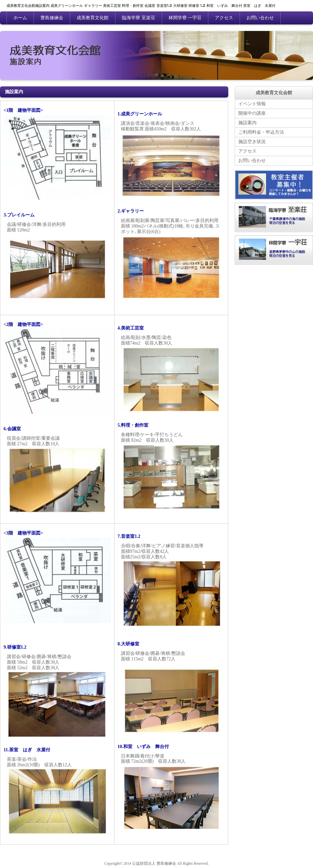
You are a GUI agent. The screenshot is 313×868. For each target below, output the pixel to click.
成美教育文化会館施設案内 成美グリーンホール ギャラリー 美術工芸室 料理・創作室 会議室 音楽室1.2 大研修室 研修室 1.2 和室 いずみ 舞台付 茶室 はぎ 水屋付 (141, 6)
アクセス (224, 18)
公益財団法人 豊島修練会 (154, 864)
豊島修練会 (52, 18)
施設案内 (247, 123)
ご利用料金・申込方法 (261, 132)
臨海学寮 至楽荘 (139, 18)
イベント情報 (252, 104)
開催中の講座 (252, 113)
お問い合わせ (260, 18)
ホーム (20, 18)
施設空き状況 (252, 142)
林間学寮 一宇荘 (185, 18)
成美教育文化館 (93, 18)
